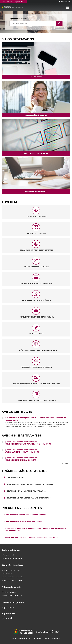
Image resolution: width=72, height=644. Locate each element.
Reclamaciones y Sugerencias (12, 580)
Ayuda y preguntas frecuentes (13, 577)
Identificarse (64, 2)
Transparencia (7, 573)
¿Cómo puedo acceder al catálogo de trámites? (23, 521)
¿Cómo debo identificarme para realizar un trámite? (25, 515)
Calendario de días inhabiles (12, 558)
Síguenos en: (8, 613)
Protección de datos (52, 638)
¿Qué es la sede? (8, 555)
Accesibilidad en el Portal (21, 638)
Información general (13, 603)
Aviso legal (38, 638)
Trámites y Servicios (9, 592)
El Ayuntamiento (8, 607)
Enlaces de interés (12, 587)
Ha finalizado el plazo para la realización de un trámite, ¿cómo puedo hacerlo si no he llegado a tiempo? (36, 529)
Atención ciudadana (12, 565)
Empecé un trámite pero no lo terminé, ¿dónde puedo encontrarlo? (31, 537)
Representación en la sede (11, 570)
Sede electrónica (11, 550)
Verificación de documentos (12, 595)
